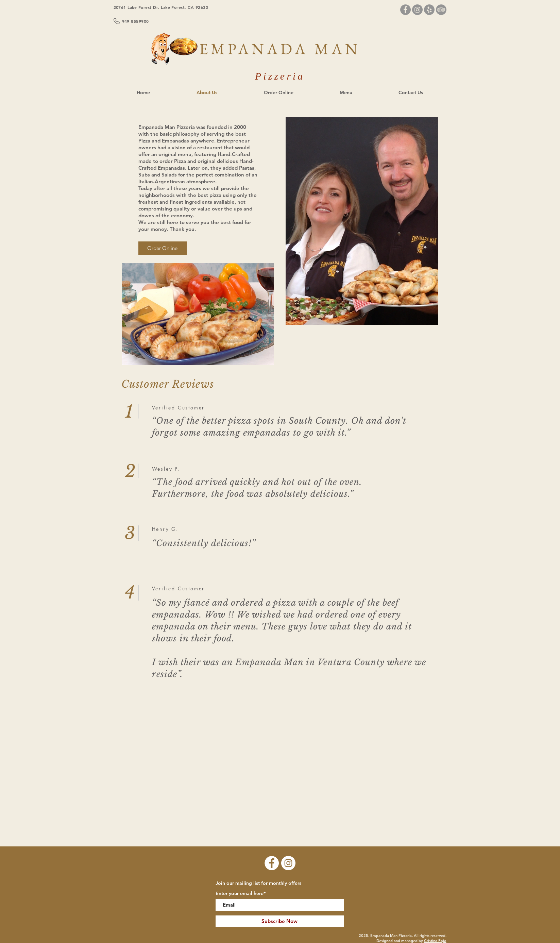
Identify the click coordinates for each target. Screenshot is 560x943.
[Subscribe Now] (280, 921)
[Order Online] (163, 248)
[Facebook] (405, 10)
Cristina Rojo (435, 941)
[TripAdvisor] (441, 10)
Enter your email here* (241, 893)
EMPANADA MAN (280, 49)
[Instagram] (417, 10)
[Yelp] (429, 10)
